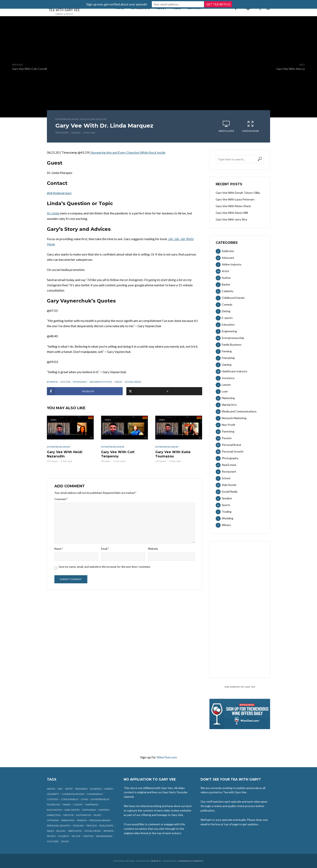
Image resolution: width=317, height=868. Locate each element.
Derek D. (156, 861)
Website (153, 549)
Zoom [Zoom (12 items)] (65, 841)
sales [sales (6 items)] (50, 831)
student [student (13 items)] (64, 836)
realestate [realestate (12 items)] (106, 826)
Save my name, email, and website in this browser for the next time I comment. (105, 567)
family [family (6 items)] (67, 805)
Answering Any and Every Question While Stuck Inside (128, 152)
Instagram (80, 382)
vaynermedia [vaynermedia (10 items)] (104, 836)
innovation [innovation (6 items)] (54, 810)
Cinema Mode (250, 126)
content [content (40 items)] (53, 799)
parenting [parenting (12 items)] (68, 820)
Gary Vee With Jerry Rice (231, 219)
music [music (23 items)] (97, 815)
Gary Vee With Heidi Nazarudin (65, 454)
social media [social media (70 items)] (93, 831)
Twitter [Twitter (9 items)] (88, 836)
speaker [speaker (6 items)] (108, 831)
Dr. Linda (53, 213)
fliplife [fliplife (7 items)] (78, 805)
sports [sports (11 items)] (51, 836)
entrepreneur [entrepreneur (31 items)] (100, 799)
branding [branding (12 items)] (82, 789)
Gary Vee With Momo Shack (233, 206)
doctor (65, 382)
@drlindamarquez (59, 193)
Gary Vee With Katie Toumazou (173, 454)
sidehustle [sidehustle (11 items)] (75, 831)
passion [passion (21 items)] (82, 820)
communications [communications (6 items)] (73, 794)
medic (119, 382)
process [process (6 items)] (92, 826)
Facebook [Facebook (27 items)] (53, 805)
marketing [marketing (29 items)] (54, 815)
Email (105, 549)
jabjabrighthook (101, 382)
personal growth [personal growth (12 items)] (59, 826)
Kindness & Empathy (191, 861)
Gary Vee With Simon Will (232, 213)
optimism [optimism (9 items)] (53, 820)
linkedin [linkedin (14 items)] (104, 810)
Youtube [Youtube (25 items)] (53, 841)
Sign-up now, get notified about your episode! (119, 4)
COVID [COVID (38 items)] (84, 799)
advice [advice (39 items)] (51, 789)
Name (59, 549)
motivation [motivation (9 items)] (84, 815)
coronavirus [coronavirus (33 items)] (70, 799)
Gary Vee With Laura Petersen (235, 199)
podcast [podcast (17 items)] (78, 826)
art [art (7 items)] (60, 789)
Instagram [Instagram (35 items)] (89, 810)
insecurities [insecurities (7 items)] (72, 810)
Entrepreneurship (67, 119)
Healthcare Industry (93, 119)
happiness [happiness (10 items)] (92, 805)
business (52, 382)
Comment (61, 499)
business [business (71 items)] (96, 789)
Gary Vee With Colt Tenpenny (118, 454)
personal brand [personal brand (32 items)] (100, 820)
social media (133, 382)
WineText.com (167, 757)
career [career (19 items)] (108, 789)
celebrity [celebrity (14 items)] (53, 794)
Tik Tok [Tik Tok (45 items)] (76, 836)
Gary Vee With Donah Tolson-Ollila (238, 193)
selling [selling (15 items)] (61, 831)
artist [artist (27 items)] (69, 789)
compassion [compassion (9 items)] (95, 794)
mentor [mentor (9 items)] (69, 815)
